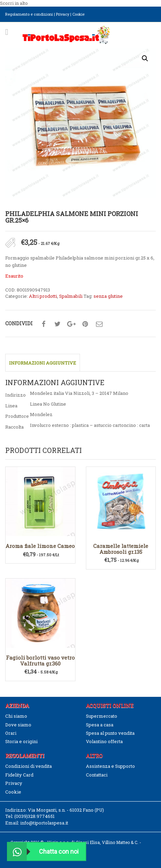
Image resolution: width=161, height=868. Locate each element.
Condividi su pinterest (85, 324)
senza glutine (108, 296)
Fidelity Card (19, 775)
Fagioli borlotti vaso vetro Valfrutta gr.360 (40, 660)
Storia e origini (21, 741)
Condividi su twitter (57, 324)
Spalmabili (71, 296)
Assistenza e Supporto (110, 766)
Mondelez (41, 414)
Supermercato (102, 716)
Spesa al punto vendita (110, 733)
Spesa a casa (100, 725)
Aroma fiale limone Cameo (40, 546)
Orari (11, 733)
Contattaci (97, 775)
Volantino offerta (104, 741)
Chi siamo (16, 716)
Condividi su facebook (43, 324)
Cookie (78, 14)
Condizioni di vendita (29, 766)
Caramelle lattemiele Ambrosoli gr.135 (121, 549)
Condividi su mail (99, 324)
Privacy (63, 14)
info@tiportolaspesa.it (44, 823)
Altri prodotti (43, 296)
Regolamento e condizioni (29, 14)
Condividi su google (71, 324)
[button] (145, 58)
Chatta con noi (43, 851)
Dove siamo (18, 725)
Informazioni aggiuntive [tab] (43, 363)
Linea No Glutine (48, 404)
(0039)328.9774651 (34, 816)
